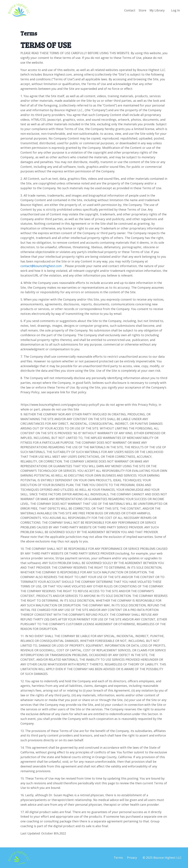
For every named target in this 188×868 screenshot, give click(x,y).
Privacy (132, 858)
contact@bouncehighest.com (41, 266)
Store (142, 10)
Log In (175, 10)
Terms (118, 858)
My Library (157, 10)
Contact (130, 10)
